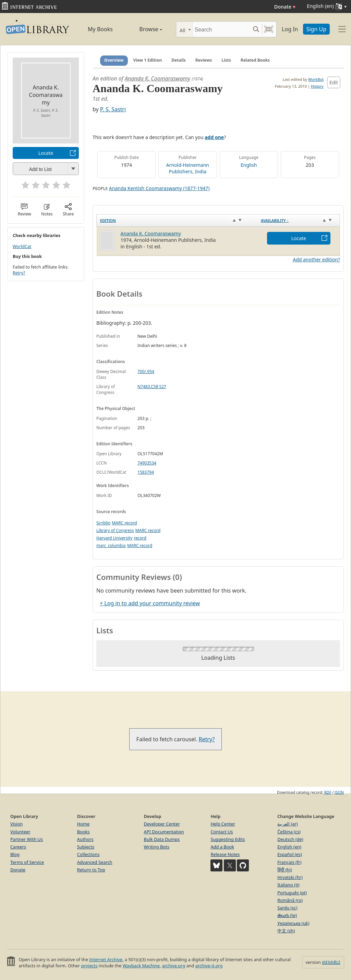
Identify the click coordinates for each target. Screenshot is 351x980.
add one (214, 137)
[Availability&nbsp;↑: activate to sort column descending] (299, 220)
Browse (144, 29)
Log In (290, 29)
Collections (88, 854)
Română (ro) (290, 900)
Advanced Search (95, 862)
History (317, 86)
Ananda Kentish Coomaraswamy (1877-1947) (159, 188)
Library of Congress (115, 530)
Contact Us (222, 832)
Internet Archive (106, 959)
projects (89, 966)
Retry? (19, 273)
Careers (18, 847)
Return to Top (91, 870)
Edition (108, 220)
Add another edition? (316, 259)
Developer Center (162, 824)
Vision (16, 824)
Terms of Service (27, 862)
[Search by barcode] (269, 29)
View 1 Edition (148, 60)
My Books (100, 29)
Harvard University (114, 538)
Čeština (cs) (289, 832)
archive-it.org (209, 966)
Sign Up (316, 29)
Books (83, 832)
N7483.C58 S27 (152, 387)
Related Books (255, 60)
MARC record (124, 523)
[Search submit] (256, 29)
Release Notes (225, 854)
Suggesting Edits (228, 839)
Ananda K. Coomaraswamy (158, 78)
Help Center (223, 824)
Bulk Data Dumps (162, 839)
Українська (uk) (293, 923)
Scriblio (103, 523)
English (249, 165)
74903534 (147, 463)
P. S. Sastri (113, 109)
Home (83, 824)
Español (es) (290, 854)
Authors (85, 839)
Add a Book (222, 847)
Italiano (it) (288, 885)
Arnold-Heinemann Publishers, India (188, 168)
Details (179, 60)
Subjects (86, 847)
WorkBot (316, 79)
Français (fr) (289, 862)
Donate (285, 7)
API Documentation (164, 832)
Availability (275, 220)
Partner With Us (27, 839)
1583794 (146, 472)
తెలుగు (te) (287, 915)
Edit (334, 82)
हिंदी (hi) (285, 870)
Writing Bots (157, 847)
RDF (328, 792)
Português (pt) (292, 893)
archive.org (174, 966)
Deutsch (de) (290, 839)
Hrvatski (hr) (290, 877)
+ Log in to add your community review (150, 603)
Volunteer (20, 832)
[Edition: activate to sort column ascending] (177, 220)
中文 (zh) (286, 931)
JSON (339, 792)
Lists (226, 60)
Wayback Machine (141, 966)
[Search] (221, 29)
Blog (15, 854)
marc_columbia (111, 545)
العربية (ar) (287, 824)
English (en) (289, 847)
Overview (114, 60)
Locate (46, 153)
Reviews (204, 60)
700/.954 (146, 371)
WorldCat (22, 246)
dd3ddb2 (331, 962)
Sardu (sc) (287, 908)
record (140, 538)
